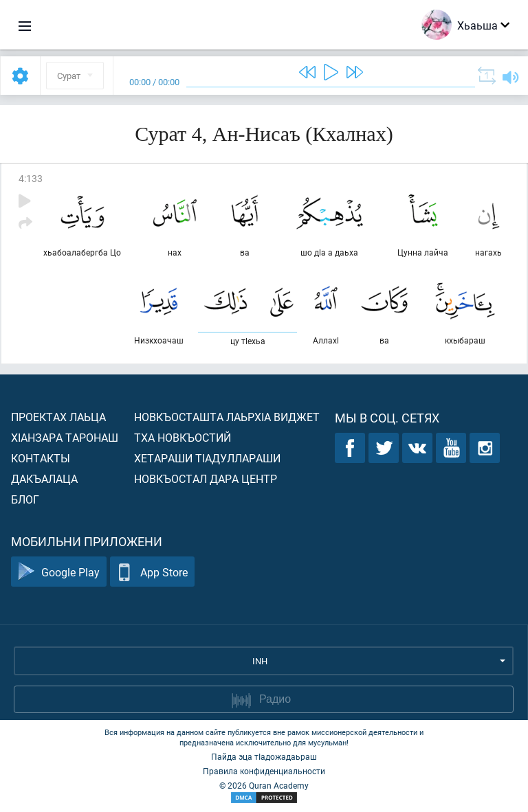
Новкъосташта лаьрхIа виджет (227, 417)
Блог (25, 499)
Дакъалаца (44, 478)
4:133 (31, 178)
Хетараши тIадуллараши (207, 458)
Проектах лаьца (58, 417)
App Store (152, 572)
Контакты (41, 458)
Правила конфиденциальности (264, 771)
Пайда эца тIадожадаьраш (264, 756)
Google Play (59, 572)
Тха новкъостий (183, 437)
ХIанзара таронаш (65, 437)
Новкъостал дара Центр (206, 478)
